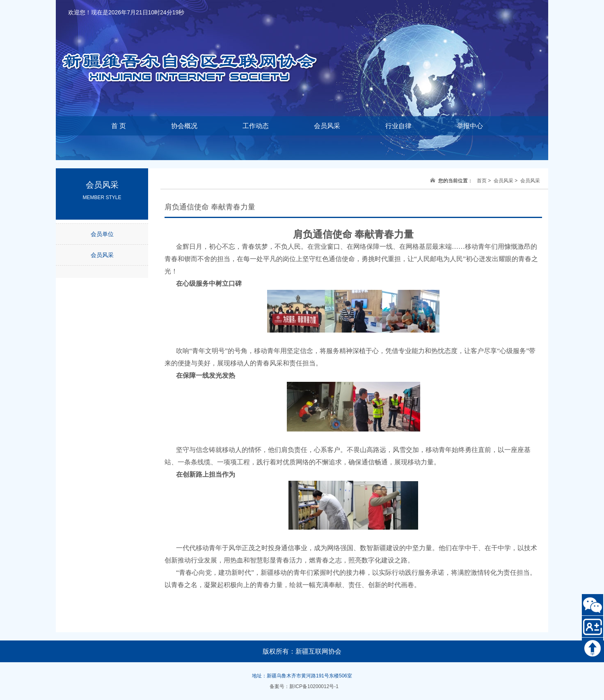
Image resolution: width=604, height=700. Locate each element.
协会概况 (184, 126)
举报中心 (470, 126)
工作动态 (256, 126)
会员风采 (327, 126)
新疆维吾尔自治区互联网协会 (199, 54)
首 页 (119, 126)
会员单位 (102, 234)
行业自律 (398, 126)
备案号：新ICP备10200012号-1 (304, 686)
